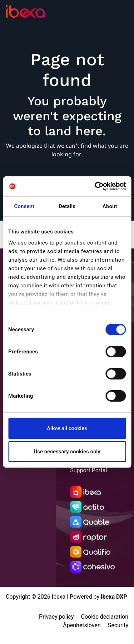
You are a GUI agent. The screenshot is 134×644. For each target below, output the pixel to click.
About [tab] (110, 206)
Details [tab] (67, 206)
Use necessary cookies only (67, 452)
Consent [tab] (24, 206)
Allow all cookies (67, 428)
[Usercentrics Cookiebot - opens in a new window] (95, 186)
